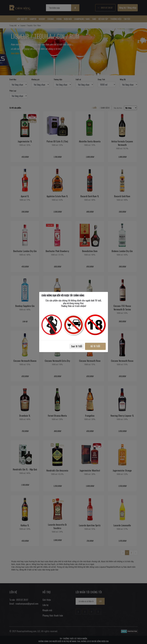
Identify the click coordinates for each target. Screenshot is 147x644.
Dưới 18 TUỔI (77, 346)
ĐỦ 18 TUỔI (95, 346)
